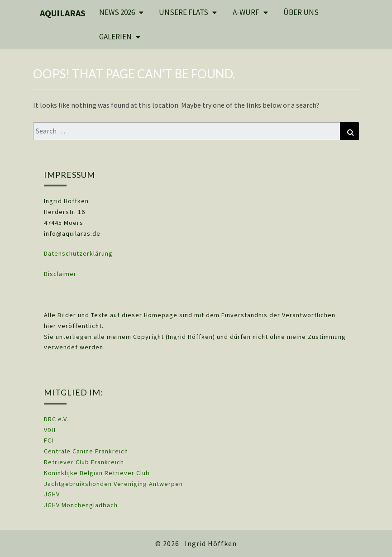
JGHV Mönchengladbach (81, 505)
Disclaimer (60, 274)
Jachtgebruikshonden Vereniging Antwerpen (113, 484)
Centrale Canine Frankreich (86, 451)
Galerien (115, 37)
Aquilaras (63, 13)
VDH (51, 430)
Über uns (301, 12)
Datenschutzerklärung (78, 253)
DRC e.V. (56, 419)
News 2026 (117, 12)
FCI (49, 440)
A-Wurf (246, 12)
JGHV (52, 494)
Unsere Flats (184, 12)
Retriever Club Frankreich (84, 462)
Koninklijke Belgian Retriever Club (97, 473)
